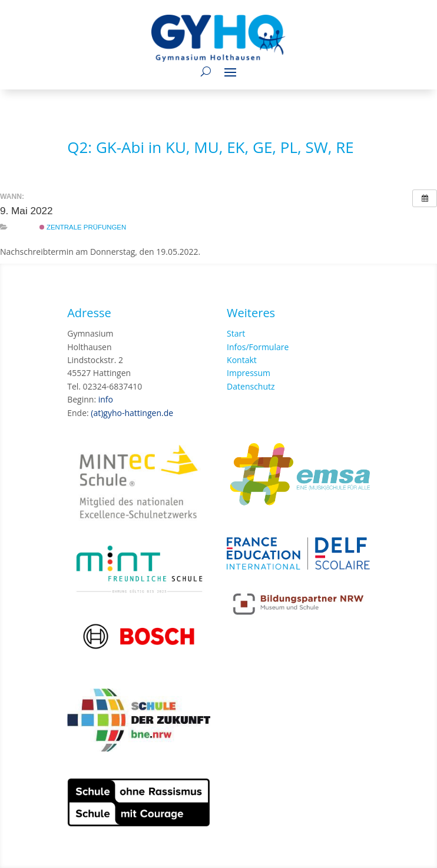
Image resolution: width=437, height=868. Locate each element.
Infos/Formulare (258, 347)
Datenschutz (251, 386)
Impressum (249, 373)
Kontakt (242, 360)
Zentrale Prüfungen (83, 227)
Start (236, 333)
